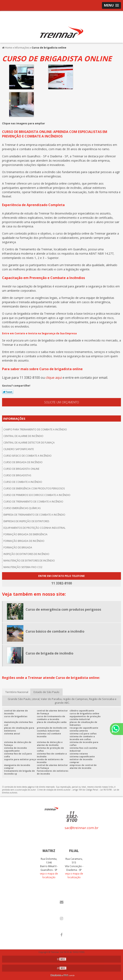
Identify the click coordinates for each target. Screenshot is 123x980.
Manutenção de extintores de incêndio (29, 561)
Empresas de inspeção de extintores (26, 521)
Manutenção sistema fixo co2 (23, 567)
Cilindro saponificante (19, 449)
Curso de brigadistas (17, 475)
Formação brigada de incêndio (24, 541)
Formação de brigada (18, 547)
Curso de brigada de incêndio (23, 462)
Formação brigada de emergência (25, 534)
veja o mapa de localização (49, 875)
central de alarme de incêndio (23, 436)
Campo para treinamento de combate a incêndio (35, 429)
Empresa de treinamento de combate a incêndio (34, 515)
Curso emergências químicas (22, 508)
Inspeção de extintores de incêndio (26, 554)
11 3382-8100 (72, 816)
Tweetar (8, 392)
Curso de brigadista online (21, 469)
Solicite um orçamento (62, 402)
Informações (14, 419)
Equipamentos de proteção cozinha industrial (34, 528)
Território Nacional (17, 692)
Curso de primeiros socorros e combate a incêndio (37, 495)
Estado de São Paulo (46, 692)
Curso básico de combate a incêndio (28, 456)
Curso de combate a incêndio (23, 482)
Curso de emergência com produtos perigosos (34, 488)
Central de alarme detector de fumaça (29, 443)
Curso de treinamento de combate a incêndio (33, 502)
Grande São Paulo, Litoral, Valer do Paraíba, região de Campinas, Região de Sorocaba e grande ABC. (62, 701)
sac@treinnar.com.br (82, 828)
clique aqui (54, 378)
